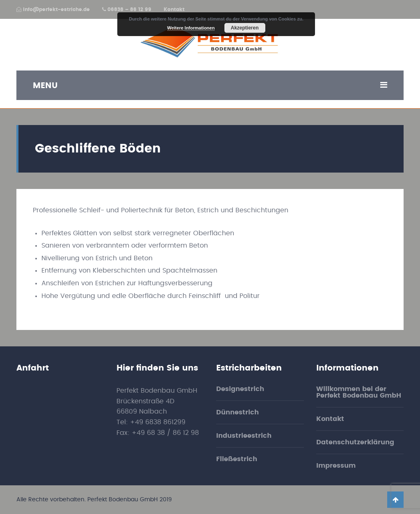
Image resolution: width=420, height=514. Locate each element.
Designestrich (240, 389)
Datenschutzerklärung (355, 442)
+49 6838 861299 (158, 422)
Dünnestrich (237, 412)
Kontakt (174, 9)
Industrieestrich (244, 436)
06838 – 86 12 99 (127, 9)
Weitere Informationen (191, 28)
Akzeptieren (244, 28)
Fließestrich (237, 459)
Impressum (336, 466)
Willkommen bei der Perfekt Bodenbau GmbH (359, 392)
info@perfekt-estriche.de (53, 9)
